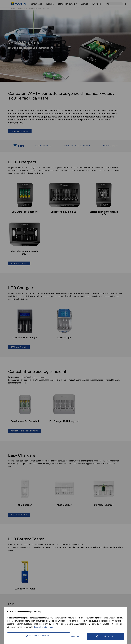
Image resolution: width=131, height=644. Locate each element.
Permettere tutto (107, 636)
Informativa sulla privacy (45, 627)
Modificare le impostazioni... (28, 636)
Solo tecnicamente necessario (68, 636)
